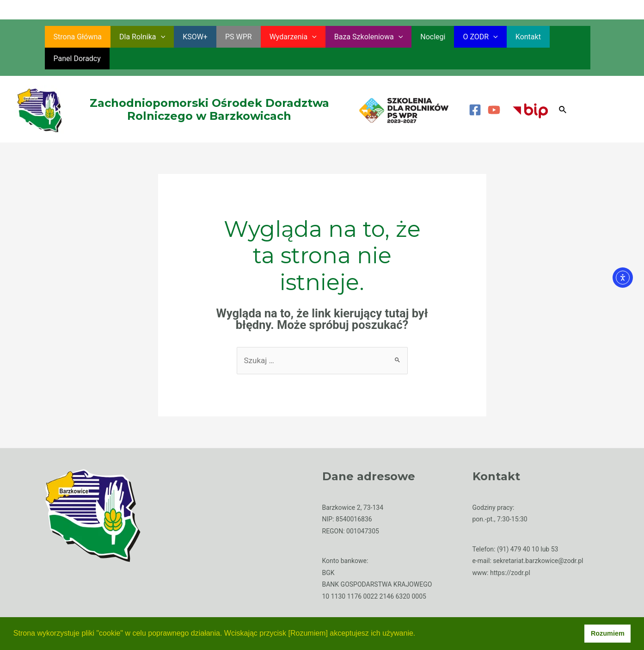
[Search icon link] (563, 88)
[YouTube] (494, 88)
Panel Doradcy (556, 37)
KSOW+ (188, 37)
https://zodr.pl (510, 551)
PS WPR (229, 37)
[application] (157, 37)
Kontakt (505, 37)
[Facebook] (475, 88)
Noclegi (415, 37)
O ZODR (459, 37)
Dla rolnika (138, 37)
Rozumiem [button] (608, 633)
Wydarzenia (281, 37)
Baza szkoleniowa (353, 37)
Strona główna (77, 37)
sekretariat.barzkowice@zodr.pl (538, 539)
